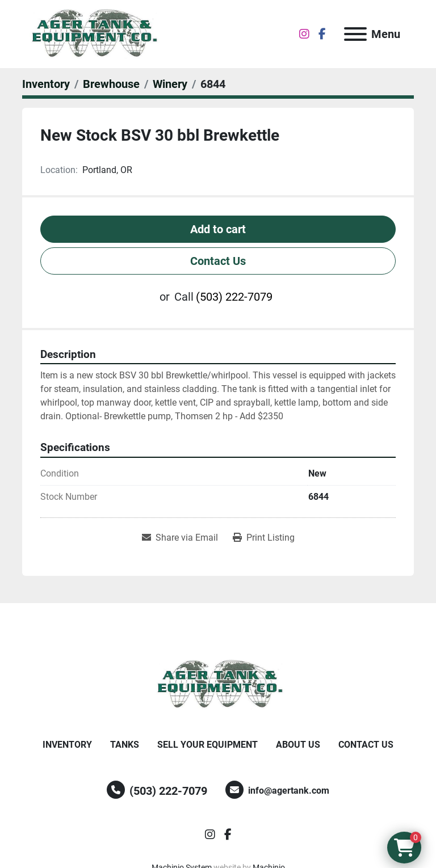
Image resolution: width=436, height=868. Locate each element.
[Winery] (170, 84)
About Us (298, 745)
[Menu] (355, 34)
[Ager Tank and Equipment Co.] (218, 684)
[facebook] (322, 34)
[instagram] (304, 34)
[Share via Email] (180, 538)
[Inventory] (46, 84)
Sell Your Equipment (207, 745)
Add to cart (218, 229)
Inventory (67, 745)
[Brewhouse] (111, 84)
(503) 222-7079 (234, 297)
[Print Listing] (264, 538)
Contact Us (218, 261)
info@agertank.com (289, 791)
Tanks (125, 745)
